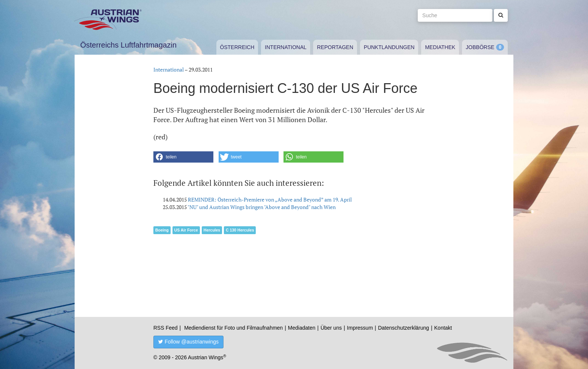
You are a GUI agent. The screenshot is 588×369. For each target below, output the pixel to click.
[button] (183, 157)
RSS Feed (166, 328)
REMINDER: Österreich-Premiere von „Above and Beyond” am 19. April (270, 199)
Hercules (212, 230)
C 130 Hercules (240, 230)
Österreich (237, 47)
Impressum (360, 328)
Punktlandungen (389, 47)
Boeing (162, 230)
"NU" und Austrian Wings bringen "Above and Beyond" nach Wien (262, 207)
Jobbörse (480, 47)
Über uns (331, 328)
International (286, 47)
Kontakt (443, 328)
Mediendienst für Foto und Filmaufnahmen (233, 328)
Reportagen (335, 47)
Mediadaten (302, 328)
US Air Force (186, 230)
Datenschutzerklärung (403, 328)
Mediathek (440, 47)
